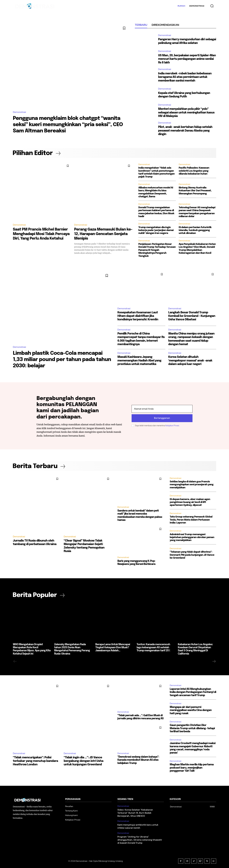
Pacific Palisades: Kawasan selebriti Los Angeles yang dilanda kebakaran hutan (194, 171)
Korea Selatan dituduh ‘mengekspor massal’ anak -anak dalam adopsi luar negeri (191, 361)
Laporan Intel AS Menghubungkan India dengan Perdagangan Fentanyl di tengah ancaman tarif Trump (193, 691)
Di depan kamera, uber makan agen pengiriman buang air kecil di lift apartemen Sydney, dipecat (190, 503)
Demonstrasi (19, 112)
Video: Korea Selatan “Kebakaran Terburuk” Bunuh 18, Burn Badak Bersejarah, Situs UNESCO (135, 812)
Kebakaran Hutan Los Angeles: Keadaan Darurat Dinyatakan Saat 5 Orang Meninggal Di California (197, 647)
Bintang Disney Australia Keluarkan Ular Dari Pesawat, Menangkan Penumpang (195, 191)
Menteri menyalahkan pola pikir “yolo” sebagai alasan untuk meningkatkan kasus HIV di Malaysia (187, 112)
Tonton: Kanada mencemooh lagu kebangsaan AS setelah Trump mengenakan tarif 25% (156, 647)
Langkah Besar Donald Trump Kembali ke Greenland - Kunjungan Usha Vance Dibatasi (192, 316)
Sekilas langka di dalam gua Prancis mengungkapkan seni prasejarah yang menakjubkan (192, 485)
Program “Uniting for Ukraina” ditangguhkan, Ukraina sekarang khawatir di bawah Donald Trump (140, 839)
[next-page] (214, 661)
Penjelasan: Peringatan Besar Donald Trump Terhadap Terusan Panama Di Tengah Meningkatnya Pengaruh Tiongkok (157, 250)
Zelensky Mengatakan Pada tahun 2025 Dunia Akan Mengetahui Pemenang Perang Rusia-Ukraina (73, 647)
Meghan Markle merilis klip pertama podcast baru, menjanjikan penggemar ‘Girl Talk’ (192, 767)
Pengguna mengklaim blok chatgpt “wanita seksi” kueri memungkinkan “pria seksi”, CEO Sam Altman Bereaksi (70, 125)
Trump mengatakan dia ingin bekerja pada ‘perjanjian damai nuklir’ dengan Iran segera (156, 230)
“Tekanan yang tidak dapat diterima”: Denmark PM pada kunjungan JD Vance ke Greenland (192, 556)
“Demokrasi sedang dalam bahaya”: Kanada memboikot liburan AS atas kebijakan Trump (138, 759)
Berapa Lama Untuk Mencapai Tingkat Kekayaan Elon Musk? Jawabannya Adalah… (112, 647)
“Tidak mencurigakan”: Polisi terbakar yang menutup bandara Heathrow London (35, 760)
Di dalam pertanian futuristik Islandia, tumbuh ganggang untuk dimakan (195, 230)
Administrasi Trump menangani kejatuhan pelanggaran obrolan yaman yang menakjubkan (192, 538)
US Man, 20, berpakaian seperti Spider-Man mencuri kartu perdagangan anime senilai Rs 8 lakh (185, 59)
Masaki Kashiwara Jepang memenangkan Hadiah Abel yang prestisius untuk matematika (140, 361)
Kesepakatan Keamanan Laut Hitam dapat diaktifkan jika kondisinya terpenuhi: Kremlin (138, 316)
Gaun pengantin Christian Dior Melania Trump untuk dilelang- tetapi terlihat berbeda (192, 728)
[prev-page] (15, 661)
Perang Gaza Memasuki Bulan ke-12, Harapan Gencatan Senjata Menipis (101, 234)
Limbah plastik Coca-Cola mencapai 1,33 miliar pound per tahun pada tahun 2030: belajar (59, 360)
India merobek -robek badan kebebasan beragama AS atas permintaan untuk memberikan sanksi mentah (185, 77)
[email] (162, 409)
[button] (212, 6)
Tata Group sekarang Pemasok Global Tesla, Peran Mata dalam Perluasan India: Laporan (191, 521)
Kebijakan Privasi (172, 426)
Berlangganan (162, 418)
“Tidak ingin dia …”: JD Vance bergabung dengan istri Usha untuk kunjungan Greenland (83, 760)
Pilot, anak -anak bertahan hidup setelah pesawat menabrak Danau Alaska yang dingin (186, 130)
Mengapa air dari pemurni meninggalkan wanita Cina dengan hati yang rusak (191, 710)
